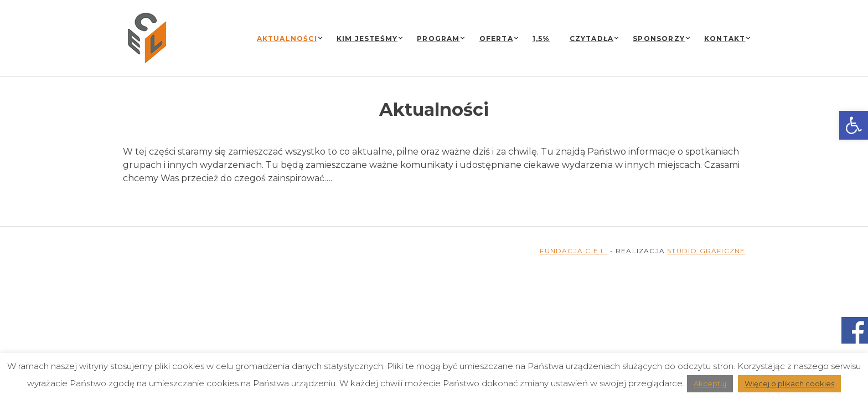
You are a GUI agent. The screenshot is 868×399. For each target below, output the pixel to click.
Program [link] (438, 39)
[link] (854, 125)
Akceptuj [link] (710, 383)
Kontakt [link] (725, 39)
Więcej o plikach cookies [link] (789, 383)
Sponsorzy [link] (659, 39)
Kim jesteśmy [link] (367, 39)
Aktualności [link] (287, 39)
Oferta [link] (496, 39)
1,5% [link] (541, 39)
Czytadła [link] (592, 39)
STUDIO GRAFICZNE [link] (706, 251)
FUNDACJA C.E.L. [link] (573, 251)
